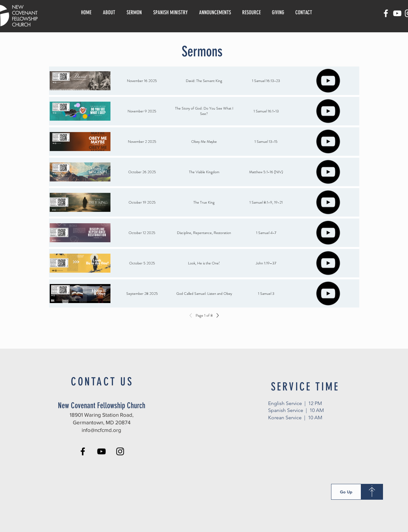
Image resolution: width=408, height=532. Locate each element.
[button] (252, 12)
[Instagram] (120, 451)
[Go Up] (346, 492)
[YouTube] (397, 13)
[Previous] (192, 315)
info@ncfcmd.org (101, 430)
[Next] (216, 315)
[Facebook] (386, 13)
